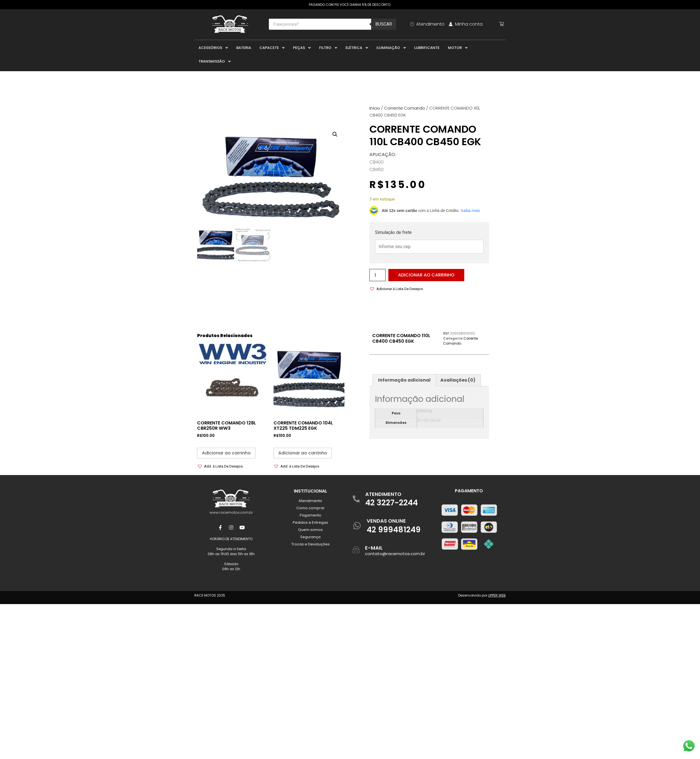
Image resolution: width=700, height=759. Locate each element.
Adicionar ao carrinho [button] (226, 453)
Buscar (384, 24)
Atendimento (310, 501)
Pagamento (311, 515)
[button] (335, 134)
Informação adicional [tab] (404, 380)
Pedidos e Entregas (310, 522)
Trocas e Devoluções (311, 544)
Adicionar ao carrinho (426, 275)
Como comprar (311, 508)
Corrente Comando (405, 108)
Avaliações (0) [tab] (458, 380)
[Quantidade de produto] (378, 275)
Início (375, 108)
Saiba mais (470, 211)
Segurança (310, 537)
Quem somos (310, 530)
